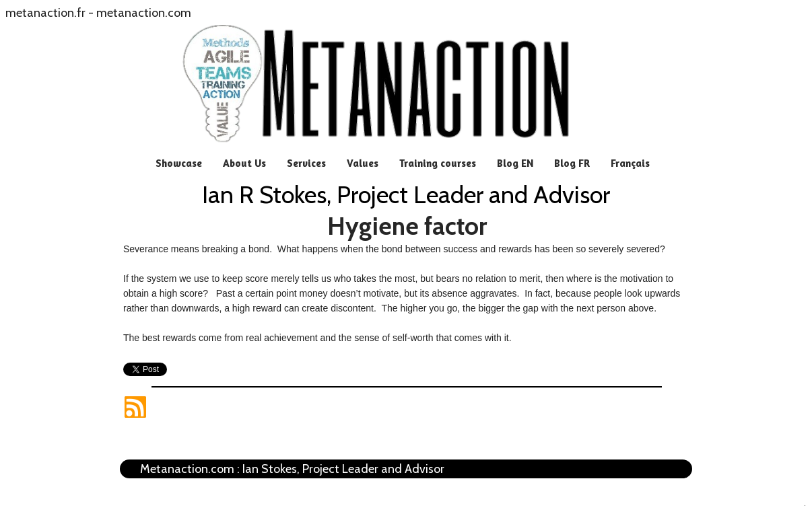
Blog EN (515, 163)
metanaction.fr (45, 13)
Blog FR (572, 163)
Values (363, 163)
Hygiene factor (407, 226)
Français (630, 163)
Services (306, 163)
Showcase (179, 163)
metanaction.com (144, 13)
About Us (244, 163)
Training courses (438, 163)
